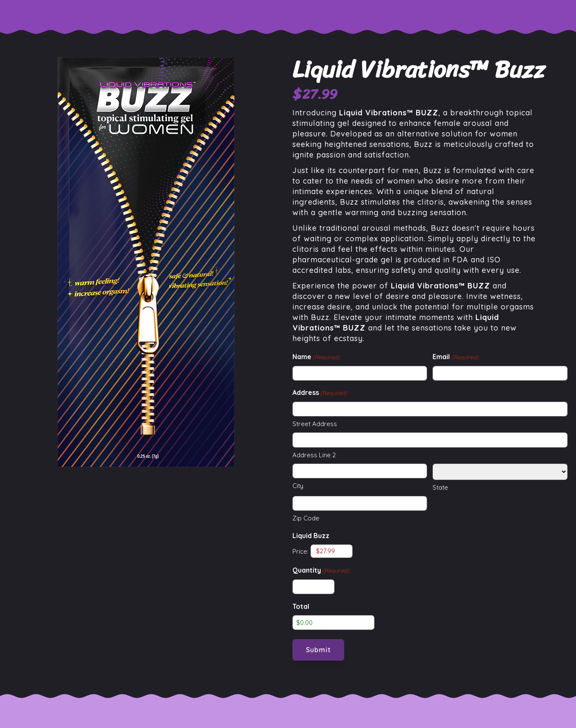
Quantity (321, 571)
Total (301, 606)
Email (455, 357)
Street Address (315, 424)
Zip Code (306, 518)
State (440, 487)
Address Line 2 (314, 455)
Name (316, 357)
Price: (300, 551)
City (298, 486)
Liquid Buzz (311, 536)
